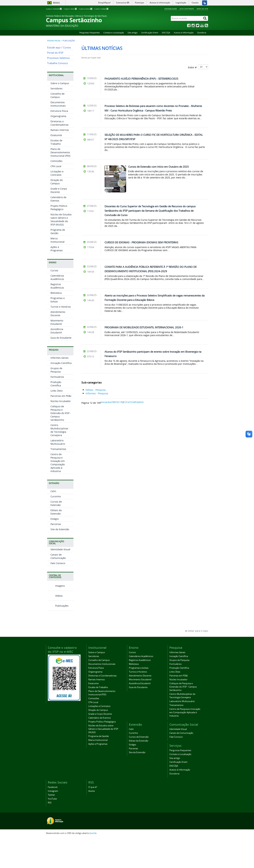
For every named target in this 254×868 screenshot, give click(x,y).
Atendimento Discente (58, 344)
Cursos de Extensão (56, 533)
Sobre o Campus (60, 113)
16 (133, 402)
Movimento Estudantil (57, 352)
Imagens (56, 616)
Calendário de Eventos (58, 229)
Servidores (56, 119)
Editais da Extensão (56, 542)
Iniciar (104, 402)
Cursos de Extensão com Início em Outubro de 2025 (158, 167)
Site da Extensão (60, 559)
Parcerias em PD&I (61, 426)
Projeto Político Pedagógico (59, 238)
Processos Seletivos (58, 88)
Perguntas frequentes (90, 33)
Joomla (93, 863)
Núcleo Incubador (61, 431)
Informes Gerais (60, 388)
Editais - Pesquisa (96, 390)
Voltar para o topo (196, 661)
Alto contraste (187, 9)
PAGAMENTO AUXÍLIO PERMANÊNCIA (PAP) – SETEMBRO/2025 (141, 79)
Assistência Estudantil (57, 361)
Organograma (58, 146)
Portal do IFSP (55, 83)
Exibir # (198, 67)
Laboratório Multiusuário (58, 472)
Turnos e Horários (61, 337)
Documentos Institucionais (58, 134)
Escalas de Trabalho (56, 172)
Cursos (54, 301)
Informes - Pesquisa (97, 393)
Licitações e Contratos (57, 203)
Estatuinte (56, 165)
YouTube (52, 829)
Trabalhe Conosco (58, 93)
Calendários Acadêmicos (57, 308)
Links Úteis (57, 421)
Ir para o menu (70, 9)
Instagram (53, 821)
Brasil (57, 3)
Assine (92, 821)
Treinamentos (58, 479)
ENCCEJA (166, 33)
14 (128, 402)
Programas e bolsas (58, 330)
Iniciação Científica (61, 393)
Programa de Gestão (58, 262)
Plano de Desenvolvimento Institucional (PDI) (60, 183)
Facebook (53, 817)
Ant (110, 402)
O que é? (93, 817)
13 (125, 402)
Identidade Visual (60, 580)
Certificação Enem (150, 33)
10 (117, 402)
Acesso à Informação (184, 33)
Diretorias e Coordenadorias (60, 153)
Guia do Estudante (61, 368)
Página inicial (54, 41)
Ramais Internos (60, 160)
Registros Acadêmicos (57, 316)
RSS (50, 833)
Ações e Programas (57, 279)
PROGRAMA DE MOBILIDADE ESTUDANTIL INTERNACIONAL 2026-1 (144, 327)
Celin (53, 521)
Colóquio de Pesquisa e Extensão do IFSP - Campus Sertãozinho (61, 443)
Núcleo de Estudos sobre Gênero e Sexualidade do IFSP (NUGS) (61, 250)
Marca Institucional (58, 270)
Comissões (56, 191)
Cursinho (56, 527)
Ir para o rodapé (101, 9)
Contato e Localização (114, 33)
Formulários (57, 407)
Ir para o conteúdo (54, 9)
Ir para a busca (86, 9)
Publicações (58, 636)
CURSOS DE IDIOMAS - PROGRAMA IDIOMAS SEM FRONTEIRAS (141, 242)
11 (120, 402)
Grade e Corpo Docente (59, 220)
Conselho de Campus (58, 126)
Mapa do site (202, 9)
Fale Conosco (58, 593)
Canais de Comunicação (58, 586)
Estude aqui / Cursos (59, 78)
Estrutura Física (59, 141)
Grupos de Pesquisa (56, 400)
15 (131, 402)
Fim (142, 402)
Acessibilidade (171, 9)
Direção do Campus (57, 212)
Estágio (55, 549)
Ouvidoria (202, 33)
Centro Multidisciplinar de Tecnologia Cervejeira (59, 460)
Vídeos (55, 626)
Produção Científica (56, 414)
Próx (137, 402)
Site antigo (132, 33)
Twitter (51, 825)
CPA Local (56, 196)
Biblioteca (56, 323)
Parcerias (56, 554)
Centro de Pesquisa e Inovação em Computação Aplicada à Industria (58, 493)
